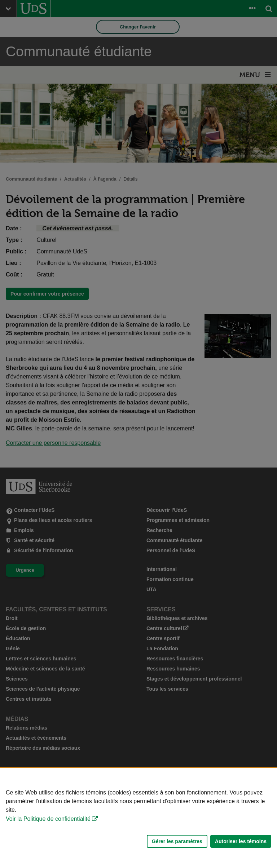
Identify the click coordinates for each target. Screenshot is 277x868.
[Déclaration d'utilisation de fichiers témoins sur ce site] (138, 818)
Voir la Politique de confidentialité (48, 819)
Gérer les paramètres (177, 841)
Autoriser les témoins (241, 841)
